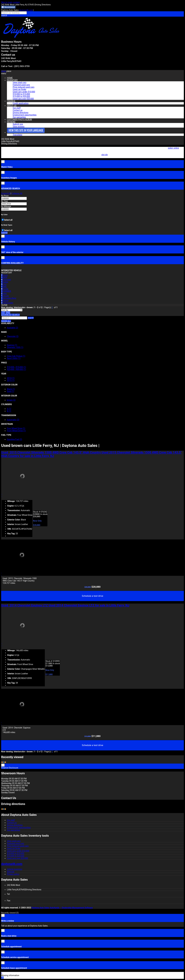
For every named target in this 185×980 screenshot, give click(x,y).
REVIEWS (11, 122)
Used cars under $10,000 (24, 92)
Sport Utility (14, 358)
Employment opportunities (25, 115)
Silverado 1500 (15, 347)
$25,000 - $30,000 (16, 369)
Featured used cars (21, 85)
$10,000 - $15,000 (16, 367)
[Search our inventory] (14, 13)
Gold (11, 391)
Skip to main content (10, 2)
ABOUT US (12, 106)
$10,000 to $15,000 (21, 94)
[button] (92, 15)
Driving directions (21, 113)
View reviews (19, 126)
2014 (11, 378)
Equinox (12, 345)
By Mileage (6, 206)
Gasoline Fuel (15, 439)
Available (13, 328)
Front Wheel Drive (16, 431)
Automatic (13, 420)
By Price (5, 196)
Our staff (17, 108)
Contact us (18, 110)
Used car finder (20, 89)
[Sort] (12, 310)
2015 (11, 380)
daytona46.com (26, 10)
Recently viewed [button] (10, 913)
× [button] (2, 973)
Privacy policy (13, 874)
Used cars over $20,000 (23, 99)
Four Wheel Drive (16, 428)
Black (11, 389)
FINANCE (11, 101)
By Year (5, 201)
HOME (10, 78)
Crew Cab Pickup (16, 356)
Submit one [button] (18, 124)
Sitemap (11, 872)
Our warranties (19, 117)
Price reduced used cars (24, 87)
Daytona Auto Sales (41, 908)
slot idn (104, 155)
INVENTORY (12, 80)
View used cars (20, 82)
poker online (173, 148)
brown (11, 400)
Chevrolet (13, 336)
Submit (4, 233)
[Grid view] (8, 312)
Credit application (21, 103)
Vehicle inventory (15, 869)
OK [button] (2, 978)
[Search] (14, 318)
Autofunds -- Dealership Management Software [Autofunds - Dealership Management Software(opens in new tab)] (71, 908)
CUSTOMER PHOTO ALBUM (19, 119)
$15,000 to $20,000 (21, 96)
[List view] (3, 312)
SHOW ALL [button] (6, 321)
